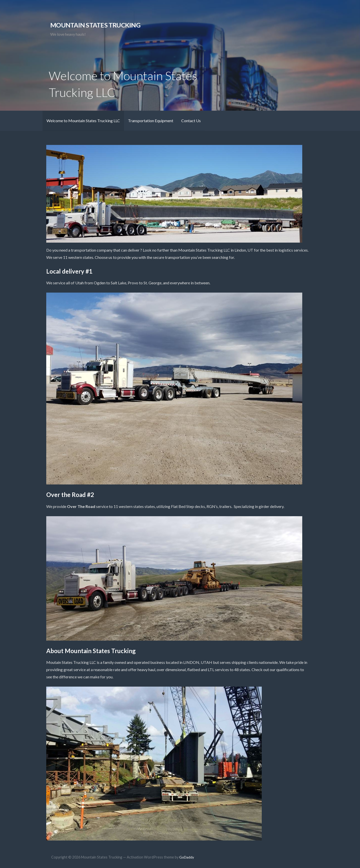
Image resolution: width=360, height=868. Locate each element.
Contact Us (191, 121)
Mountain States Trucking (95, 25)
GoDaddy (187, 857)
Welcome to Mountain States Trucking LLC (83, 121)
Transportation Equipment (151, 121)
